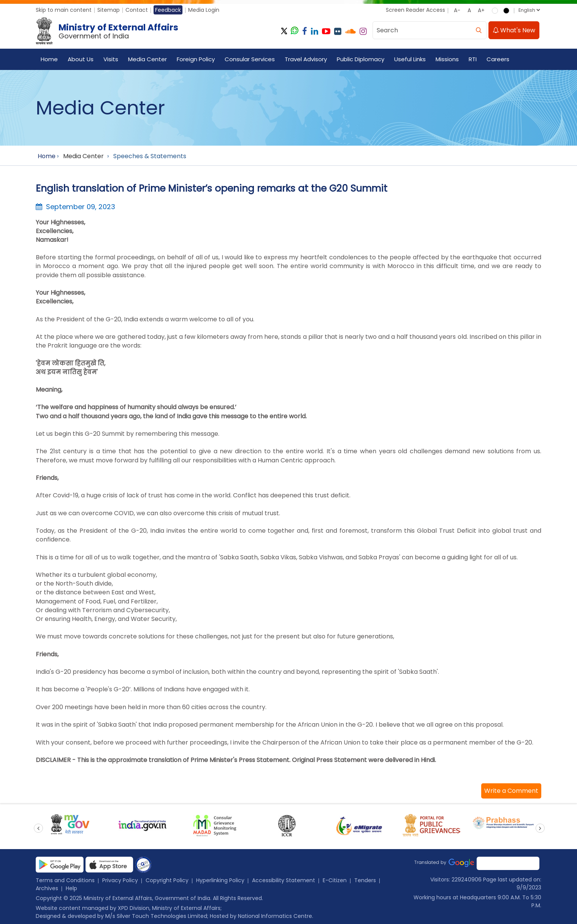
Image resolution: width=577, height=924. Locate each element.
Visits (111, 59)
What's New (514, 30)
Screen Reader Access (415, 10)
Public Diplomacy (361, 59)
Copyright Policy (167, 880)
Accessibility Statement (284, 880)
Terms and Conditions (65, 880)
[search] (479, 30)
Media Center (147, 59)
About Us (81, 59)
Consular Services (250, 59)
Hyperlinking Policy (220, 880)
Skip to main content (64, 10)
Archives (47, 888)
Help (71, 888)
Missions (447, 59)
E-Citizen (335, 880)
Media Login (204, 10)
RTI (473, 59)
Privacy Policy (120, 880)
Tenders (365, 880)
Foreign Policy (196, 59)
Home (49, 59)
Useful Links (410, 59)
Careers (498, 59)
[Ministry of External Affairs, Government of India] (109, 31)
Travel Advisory (306, 59)
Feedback (168, 10)
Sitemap (109, 10)
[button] (511, 791)
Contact (137, 10)
